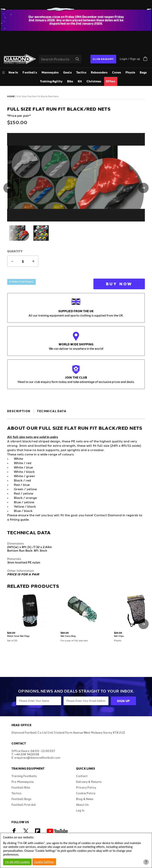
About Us (82, 805)
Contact (82, 776)
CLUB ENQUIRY (103, 59)
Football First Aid (24, 805)
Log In (80, 810)
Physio (130, 72)
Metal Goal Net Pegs (18, 636)
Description (19, 411)
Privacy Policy (86, 787)
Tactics (81, 72)
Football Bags (21, 799)
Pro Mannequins (23, 782)
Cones (116, 72)
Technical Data (52, 411)
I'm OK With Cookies (17, 862)
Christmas (94, 81)
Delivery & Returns (89, 782)
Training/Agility (51, 81)
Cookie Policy (86, 793)
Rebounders (99, 72)
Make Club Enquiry (21, 281)
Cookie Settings (44, 862)
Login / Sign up (130, 59)
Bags (143, 72)
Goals (67, 72)
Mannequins (50, 72)
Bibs (70, 81)
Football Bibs (21, 787)
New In (13, 72)
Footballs (30, 72)
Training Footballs (24, 776)
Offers (110, 81)
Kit (80, 81)
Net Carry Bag (68, 636)
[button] (9, 188)
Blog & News (85, 799)
